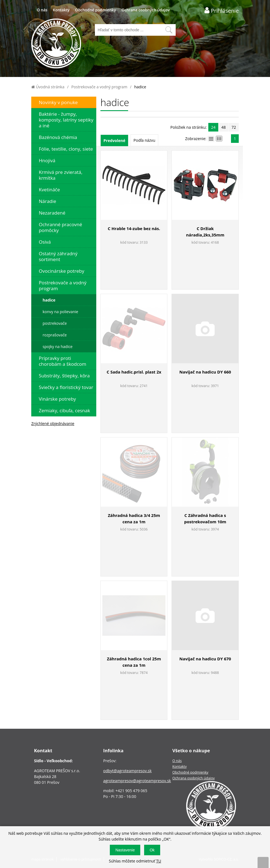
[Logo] (56, 44)
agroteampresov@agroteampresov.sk (137, 781)
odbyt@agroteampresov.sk (127, 771)
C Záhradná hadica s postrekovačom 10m (205, 518)
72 (234, 127)
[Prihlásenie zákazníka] (222, 10)
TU (159, 861)
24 (213, 127)
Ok (152, 850)
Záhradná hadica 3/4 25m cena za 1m (134, 518)
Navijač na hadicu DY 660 (205, 372)
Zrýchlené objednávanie (53, 423)
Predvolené (114, 141)
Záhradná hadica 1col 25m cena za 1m (134, 662)
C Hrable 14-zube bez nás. (134, 228)
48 (224, 127)
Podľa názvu (145, 140)
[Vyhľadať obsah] (169, 30)
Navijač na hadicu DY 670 (205, 659)
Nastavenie (125, 850)
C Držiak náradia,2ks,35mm (205, 232)
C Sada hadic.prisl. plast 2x (134, 372)
